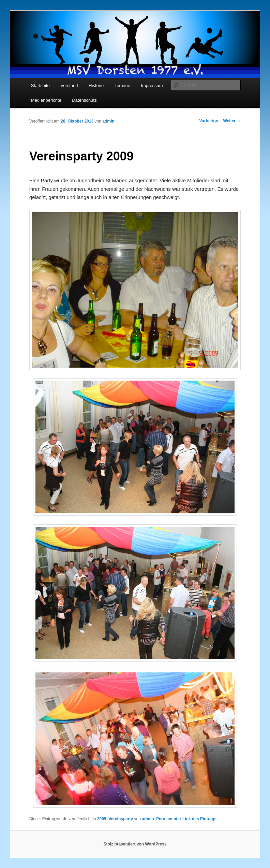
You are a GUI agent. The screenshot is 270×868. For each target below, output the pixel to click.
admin (108, 121)
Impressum (152, 86)
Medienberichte (46, 100)
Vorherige (206, 121)
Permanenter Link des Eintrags (186, 819)
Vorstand (69, 86)
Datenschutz (84, 100)
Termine (122, 86)
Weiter (232, 121)
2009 (102, 819)
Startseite (40, 86)
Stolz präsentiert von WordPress (135, 844)
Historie (96, 86)
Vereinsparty (121, 819)
